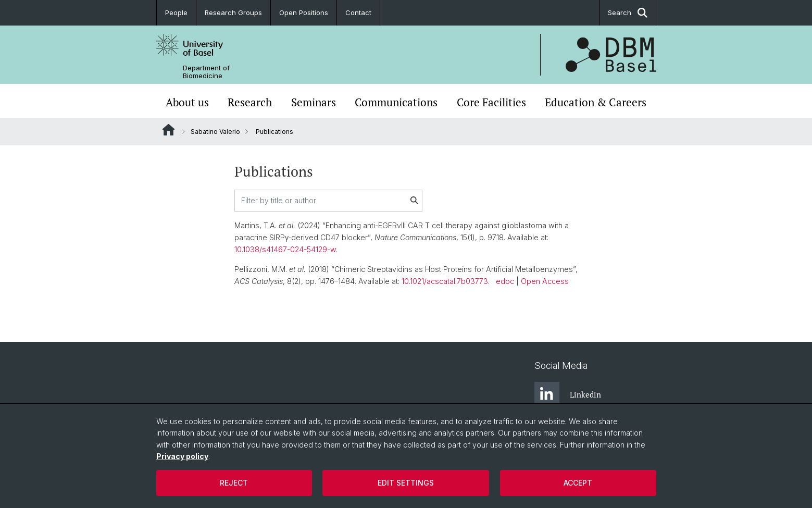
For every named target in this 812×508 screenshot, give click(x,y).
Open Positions (304, 13)
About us (187, 102)
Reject (234, 483)
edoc (505, 281)
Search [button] (628, 13)
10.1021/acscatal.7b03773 (445, 281)
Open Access (545, 281)
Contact (358, 13)
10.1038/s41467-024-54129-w (285, 249)
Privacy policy (182, 456)
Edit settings (406, 483)
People (176, 13)
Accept (578, 483)
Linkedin (568, 394)
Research (250, 102)
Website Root (168, 130)
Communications (396, 102)
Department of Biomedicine (206, 72)
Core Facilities (491, 102)
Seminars (314, 102)
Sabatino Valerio (215, 132)
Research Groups (233, 13)
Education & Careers (596, 102)
